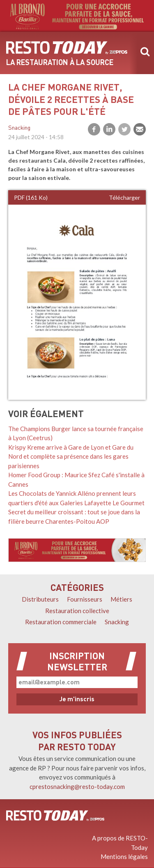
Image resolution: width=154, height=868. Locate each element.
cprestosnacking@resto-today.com (77, 786)
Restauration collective (77, 611)
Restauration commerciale (61, 622)
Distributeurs (40, 599)
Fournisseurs (85, 599)
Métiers (121, 599)
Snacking (19, 128)
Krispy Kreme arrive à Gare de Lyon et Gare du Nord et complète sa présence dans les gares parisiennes (71, 456)
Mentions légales (124, 856)
